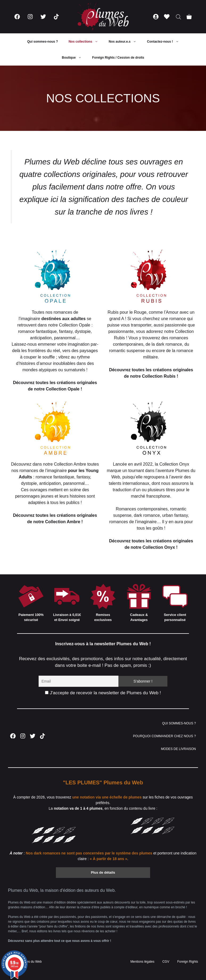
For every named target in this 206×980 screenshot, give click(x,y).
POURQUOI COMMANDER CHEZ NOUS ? (164, 736)
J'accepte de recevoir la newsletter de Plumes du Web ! (103, 693)
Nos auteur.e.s (125, 42)
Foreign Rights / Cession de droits (118, 58)
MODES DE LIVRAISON (178, 749)
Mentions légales (142, 962)
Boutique (74, 58)
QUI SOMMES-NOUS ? (179, 723)
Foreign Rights (188, 962)
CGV (166, 962)
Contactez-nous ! (165, 42)
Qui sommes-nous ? (42, 42)
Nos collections (86, 42)
